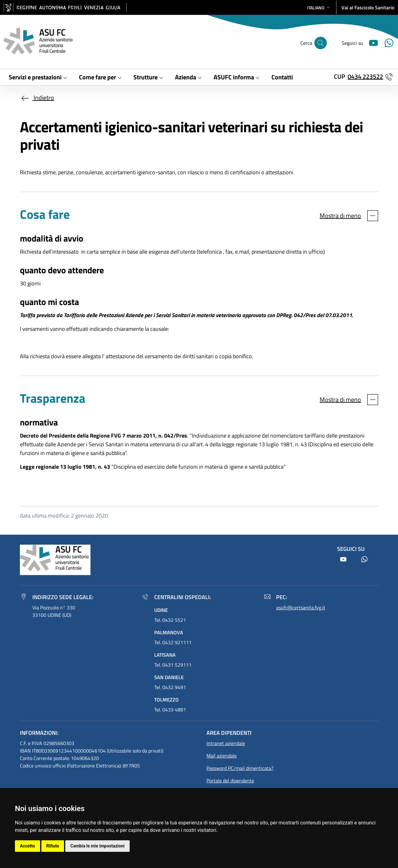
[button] (319, 8)
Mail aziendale (222, 756)
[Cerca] (321, 43)
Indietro (37, 98)
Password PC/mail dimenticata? (240, 768)
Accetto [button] (28, 846)
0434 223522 (365, 76)
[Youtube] (371, 42)
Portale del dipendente (230, 781)
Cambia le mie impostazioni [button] (97, 846)
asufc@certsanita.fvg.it (301, 608)
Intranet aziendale (226, 743)
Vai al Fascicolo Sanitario (368, 7)
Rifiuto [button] (53, 846)
